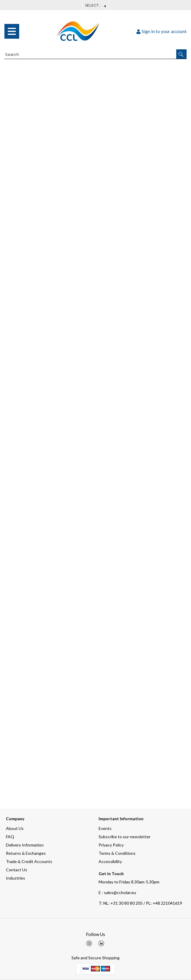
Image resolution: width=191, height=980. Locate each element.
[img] (89, 943)
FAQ (10, 837)
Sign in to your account (161, 31)
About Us (15, 828)
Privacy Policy (111, 845)
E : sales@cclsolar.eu (117, 892)
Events (105, 828)
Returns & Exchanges (26, 853)
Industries (15, 878)
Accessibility (110, 861)
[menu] (12, 31)
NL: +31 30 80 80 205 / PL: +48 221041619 (140, 903)
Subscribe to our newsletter (125, 837)
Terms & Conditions (117, 853)
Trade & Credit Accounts (29, 861)
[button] (181, 54)
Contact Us (17, 870)
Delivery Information (25, 845)
